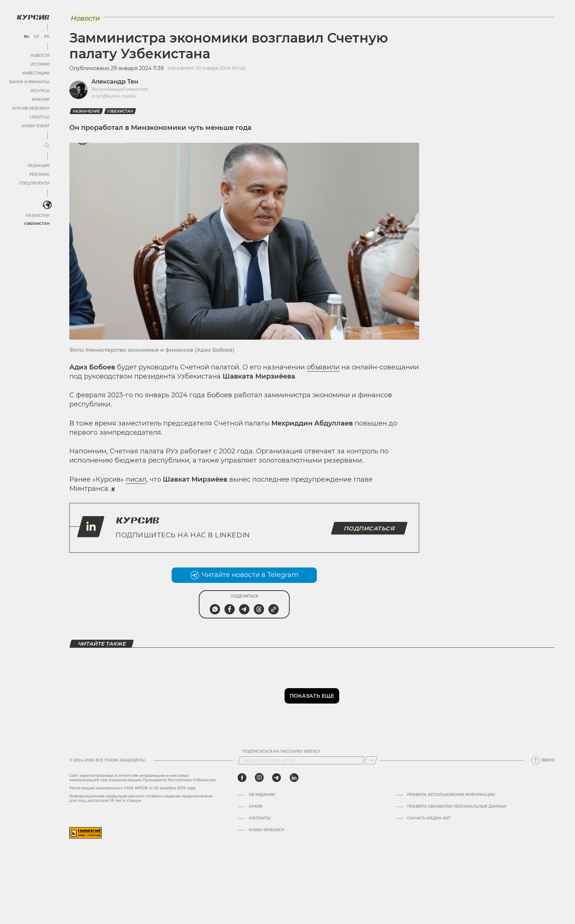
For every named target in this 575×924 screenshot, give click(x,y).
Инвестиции (36, 73)
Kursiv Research (266, 830)
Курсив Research (31, 108)
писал (136, 479)
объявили (323, 367)
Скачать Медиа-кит (429, 818)
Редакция (39, 166)
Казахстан (38, 216)
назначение (86, 111)
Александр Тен (115, 82)
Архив (255, 807)
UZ (36, 37)
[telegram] (276, 778)
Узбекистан (36, 224)
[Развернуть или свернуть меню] (47, 146)
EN (47, 37)
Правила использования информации (451, 795)
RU (26, 37)
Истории (40, 64)
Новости (40, 56)
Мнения (41, 100)
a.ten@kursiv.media (113, 96)
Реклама (39, 174)
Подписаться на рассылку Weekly (281, 752)
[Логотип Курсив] (33, 17)
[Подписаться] (371, 760)
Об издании (262, 795)
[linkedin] (294, 778)
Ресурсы (40, 91)
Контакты (260, 818)
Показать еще (312, 696)
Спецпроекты (34, 183)
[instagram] (259, 778)
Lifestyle (40, 117)
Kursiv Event (36, 126)
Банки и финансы (29, 82)
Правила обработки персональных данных (457, 807)
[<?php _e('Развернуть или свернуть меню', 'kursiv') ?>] (47, 205)
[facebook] (242, 778)
